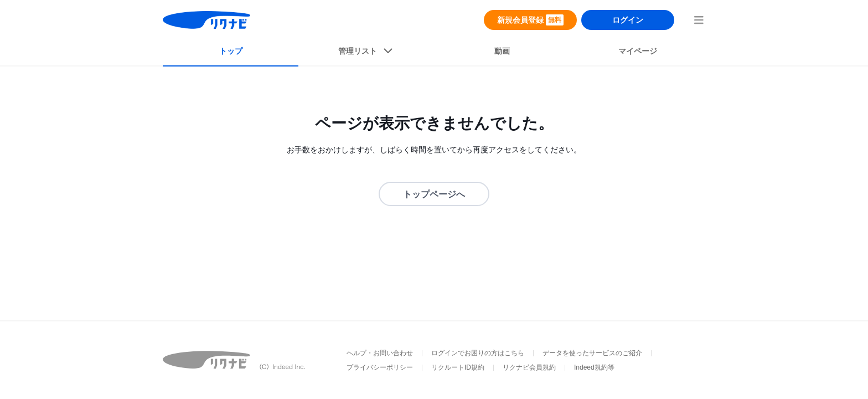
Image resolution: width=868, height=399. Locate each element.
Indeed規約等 (594, 367)
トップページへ (434, 194)
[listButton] (366, 53)
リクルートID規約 (458, 367)
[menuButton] (699, 20)
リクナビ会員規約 (529, 367)
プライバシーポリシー (380, 367)
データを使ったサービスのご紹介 (592, 353)
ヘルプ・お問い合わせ (380, 353)
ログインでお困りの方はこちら (478, 353)
